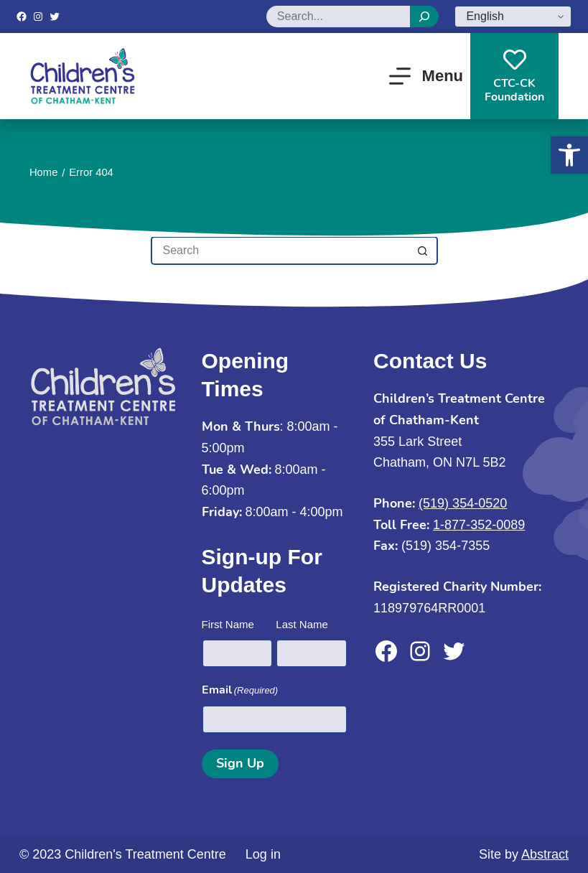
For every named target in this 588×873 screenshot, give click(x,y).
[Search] (424, 17)
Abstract (545, 854)
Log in (263, 854)
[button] (569, 155)
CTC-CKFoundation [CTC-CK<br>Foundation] (514, 76)
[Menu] (426, 76)
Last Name (302, 624)
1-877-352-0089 (479, 525)
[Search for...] (280, 251)
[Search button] (424, 251)
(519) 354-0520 (463, 503)
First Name (228, 624)
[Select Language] (513, 17)
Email (240, 690)
